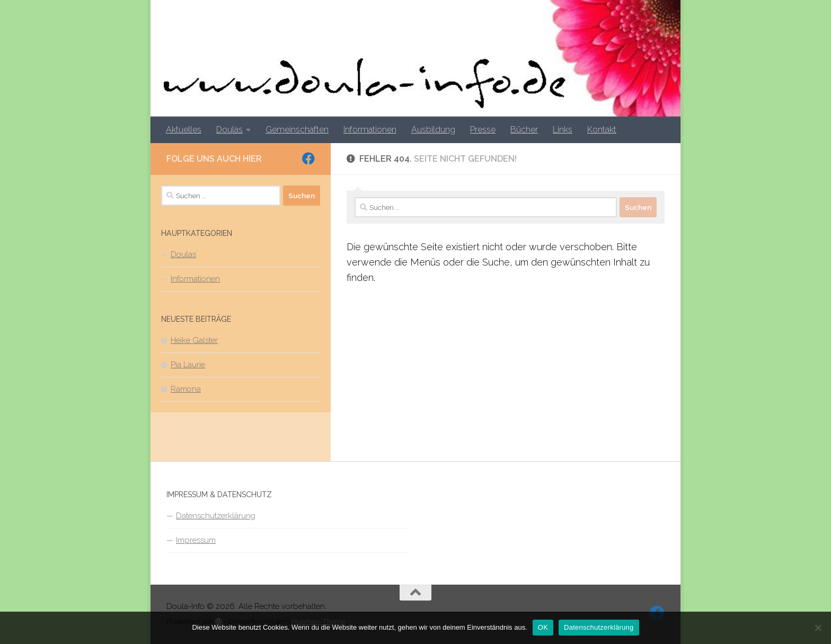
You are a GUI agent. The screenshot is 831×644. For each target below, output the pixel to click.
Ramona (186, 389)
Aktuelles (184, 130)
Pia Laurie (188, 365)
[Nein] (818, 628)
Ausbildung (433, 130)
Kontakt (602, 130)
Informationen (370, 130)
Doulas (229, 130)
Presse (483, 130)
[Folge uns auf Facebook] (308, 158)
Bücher (524, 130)
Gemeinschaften (297, 130)
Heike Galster (194, 340)
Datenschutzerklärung (216, 516)
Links (563, 130)
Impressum (196, 540)
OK (543, 627)
